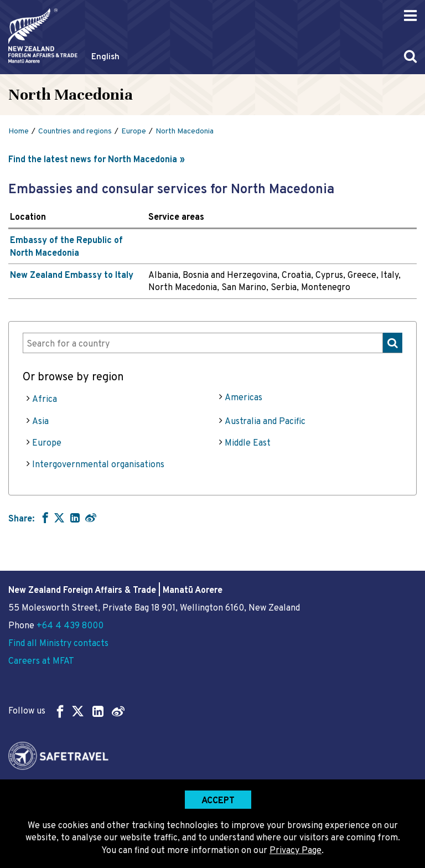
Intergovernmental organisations (98, 465)
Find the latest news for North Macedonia (93, 160)
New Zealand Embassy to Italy (72, 276)
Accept (218, 801)
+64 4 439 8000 (70, 626)
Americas (243, 398)
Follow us (66, 711)
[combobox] (212, 343)
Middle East (248, 443)
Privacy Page (296, 851)
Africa (45, 400)
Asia (40, 422)
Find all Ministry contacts (58, 644)
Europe (47, 443)
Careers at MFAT (41, 662)
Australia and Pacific (265, 422)
